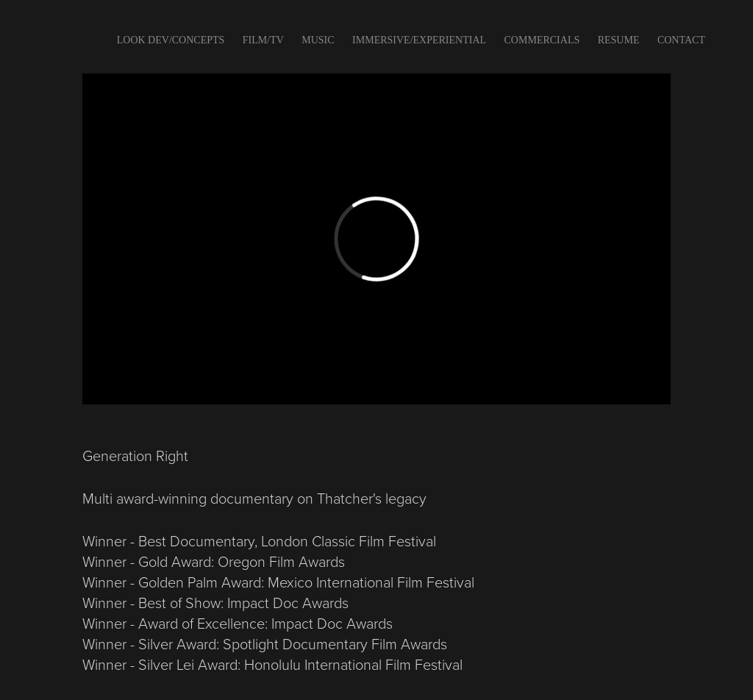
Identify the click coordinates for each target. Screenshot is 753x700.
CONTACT (681, 40)
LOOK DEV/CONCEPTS (171, 40)
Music (318, 40)
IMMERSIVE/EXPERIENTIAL (419, 40)
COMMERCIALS (542, 40)
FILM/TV (263, 40)
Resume (619, 40)
